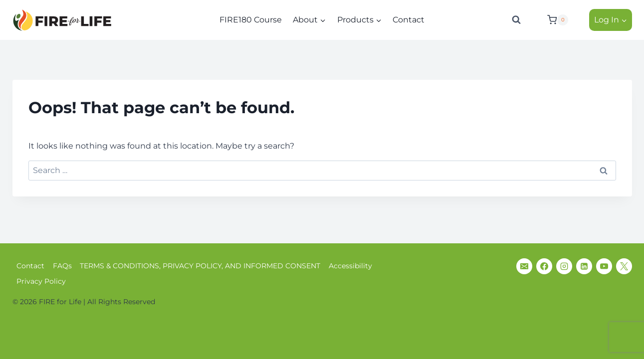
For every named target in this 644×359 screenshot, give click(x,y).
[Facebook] (544, 266)
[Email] (524, 266)
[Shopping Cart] (562, 20)
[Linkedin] (584, 266)
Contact (409, 20)
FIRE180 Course (251, 20)
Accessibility (350, 266)
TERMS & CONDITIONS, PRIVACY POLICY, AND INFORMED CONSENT (200, 266)
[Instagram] (564, 266)
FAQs (62, 266)
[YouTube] (604, 266)
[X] (624, 266)
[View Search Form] (516, 20)
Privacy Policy (41, 281)
